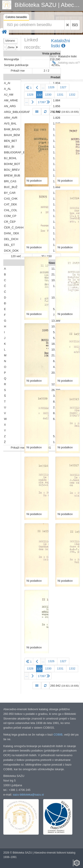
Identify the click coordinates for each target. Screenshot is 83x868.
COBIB (58, 735)
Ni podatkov (34, 181)
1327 (63, 87)
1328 (30, 95)
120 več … (18, 256)
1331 (60, 95)
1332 (72, 95)
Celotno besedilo (16, 18)
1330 (48, 95)
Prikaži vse (18, 71)
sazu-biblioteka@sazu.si (28, 795)
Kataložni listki (61, 43)
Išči (75, 25)
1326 (51, 87)
